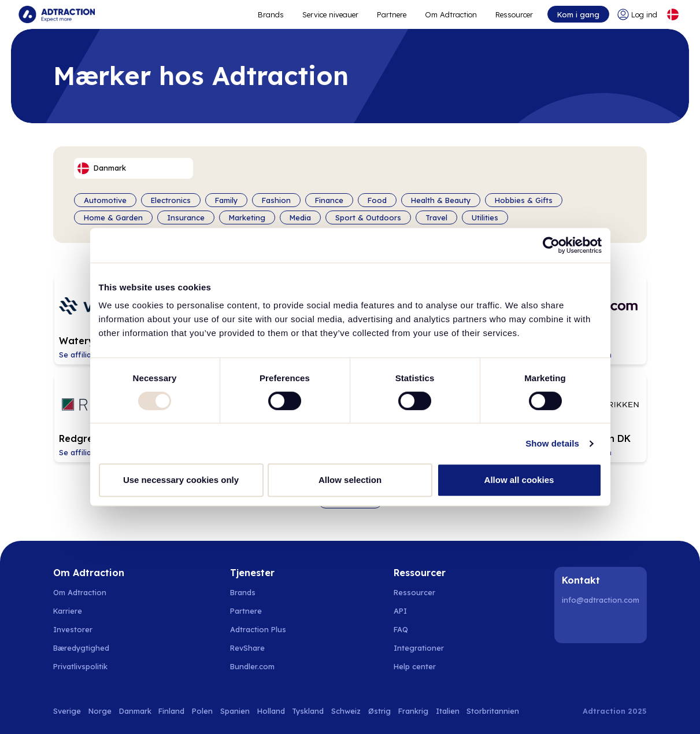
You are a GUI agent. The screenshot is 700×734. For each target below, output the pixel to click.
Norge (100, 711)
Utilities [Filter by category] (485, 217)
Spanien (235, 711)
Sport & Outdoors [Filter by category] (368, 217)
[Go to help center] (421, 666)
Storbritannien (493, 711)
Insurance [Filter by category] (186, 217)
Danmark (135, 711)
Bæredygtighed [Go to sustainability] (81, 648)
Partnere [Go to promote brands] (392, 14)
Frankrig (413, 711)
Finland (171, 711)
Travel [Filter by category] (436, 217)
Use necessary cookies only (181, 480)
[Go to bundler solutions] (259, 666)
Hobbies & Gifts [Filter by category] (524, 200)
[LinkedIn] (573, 625)
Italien (448, 711)
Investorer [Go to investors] (73, 629)
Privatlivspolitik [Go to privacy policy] (80, 666)
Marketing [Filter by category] (247, 217)
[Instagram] (602, 625)
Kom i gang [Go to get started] (578, 14)
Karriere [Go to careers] (68, 611)
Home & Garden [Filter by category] (113, 217)
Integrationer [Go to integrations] (419, 648)
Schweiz (346, 711)
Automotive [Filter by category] (105, 200)
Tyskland (308, 711)
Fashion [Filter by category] (276, 200)
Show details (552, 443)
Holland (271, 711)
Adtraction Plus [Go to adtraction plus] (258, 629)
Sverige (67, 711)
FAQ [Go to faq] (401, 629)
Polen (202, 711)
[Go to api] (421, 611)
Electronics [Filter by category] (171, 200)
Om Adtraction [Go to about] (451, 14)
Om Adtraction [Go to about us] (80, 592)
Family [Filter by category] (226, 200)
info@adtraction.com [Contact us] (601, 600)
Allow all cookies (519, 480)
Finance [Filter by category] (329, 200)
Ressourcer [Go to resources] (514, 14)
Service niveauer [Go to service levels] (330, 14)
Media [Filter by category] (300, 217)
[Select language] (673, 14)
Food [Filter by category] (377, 200)
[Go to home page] (57, 14)
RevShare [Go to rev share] (247, 648)
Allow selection (350, 480)
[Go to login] (637, 14)
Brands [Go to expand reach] (271, 14)
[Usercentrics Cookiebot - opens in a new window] (551, 245)
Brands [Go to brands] (243, 592)
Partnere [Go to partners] (246, 611)
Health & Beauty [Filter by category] (441, 200)
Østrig (379, 711)
